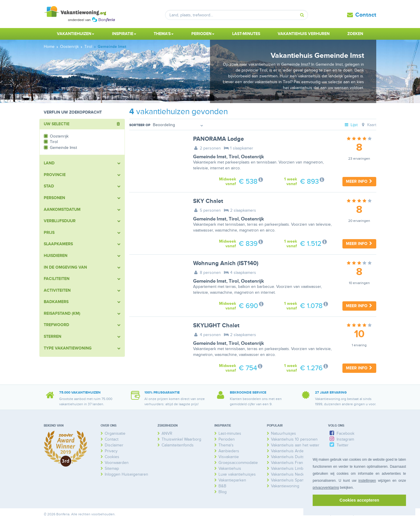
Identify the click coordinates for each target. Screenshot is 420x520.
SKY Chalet (208, 201)
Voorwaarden (117, 463)
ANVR (167, 433)
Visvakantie (229, 457)
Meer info (359, 181)
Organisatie (115, 433)
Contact (366, 15)
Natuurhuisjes (283, 433)
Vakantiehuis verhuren (304, 34)
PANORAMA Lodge (218, 139)
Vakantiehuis (230, 468)
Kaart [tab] (368, 125)
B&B (222, 486)
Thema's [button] (164, 34)
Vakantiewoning (285, 486)
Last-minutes (246, 34)
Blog (223, 492)
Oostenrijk (252, 157)
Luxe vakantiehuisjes (237, 474)
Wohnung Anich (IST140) (226, 263)
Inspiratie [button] (124, 34)
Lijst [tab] (351, 125)
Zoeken (355, 34)
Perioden (227, 439)
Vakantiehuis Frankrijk (291, 463)
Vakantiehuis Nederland (292, 474)
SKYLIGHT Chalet (216, 326)
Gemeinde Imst (210, 157)
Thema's (226, 445)
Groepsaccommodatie (238, 463)
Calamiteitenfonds (178, 445)
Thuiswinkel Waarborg (181, 439)
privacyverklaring (326, 488)
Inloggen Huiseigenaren (126, 474)
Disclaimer (114, 445)
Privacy (111, 451)
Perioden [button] (203, 34)
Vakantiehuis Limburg (290, 468)
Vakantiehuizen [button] (76, 34)
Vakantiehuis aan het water (295, 445)
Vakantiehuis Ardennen (292, 451)
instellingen (367, 481)
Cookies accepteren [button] (359, 500)
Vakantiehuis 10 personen (294, 439)
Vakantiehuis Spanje (289, 480)
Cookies (112, 457)
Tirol (234, 157)
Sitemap (112, 468)
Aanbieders (229, 451)
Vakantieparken (232, 480)
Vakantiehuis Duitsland (291, 457)
